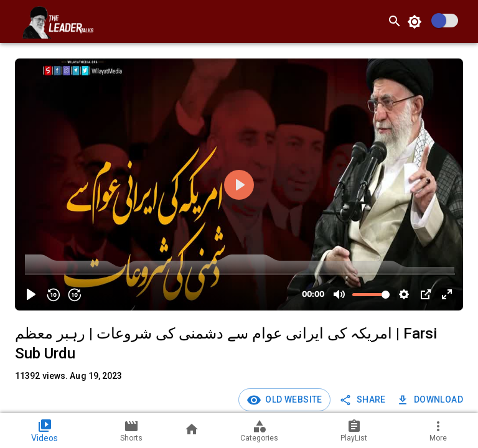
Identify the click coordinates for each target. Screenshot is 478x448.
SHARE (364, 400)
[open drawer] (15, 21)
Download (431, 400)
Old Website (292, 399)
